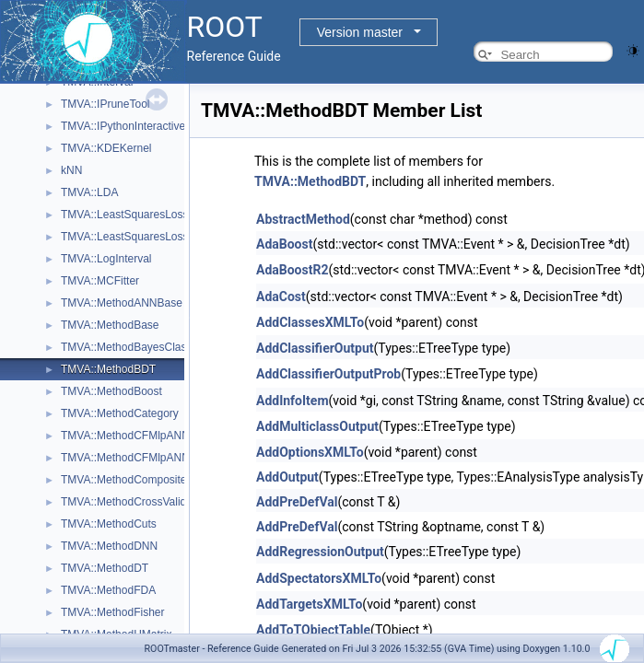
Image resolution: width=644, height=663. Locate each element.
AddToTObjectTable (313, 630)
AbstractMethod (303, 219)
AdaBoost (284, 244)
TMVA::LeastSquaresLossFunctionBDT (157, 237)
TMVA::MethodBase (110, 325)
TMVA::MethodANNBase (122, 303)
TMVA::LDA (89, 192)
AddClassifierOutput (315, 348)
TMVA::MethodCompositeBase (136, 480)
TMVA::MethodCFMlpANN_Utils (139, 458)
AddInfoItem (293, 401)
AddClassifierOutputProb (328, 374)
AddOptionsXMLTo (310, 452)
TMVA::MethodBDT (108, 369)
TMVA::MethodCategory (120, 413)
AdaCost (281, 297)
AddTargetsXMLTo (309, 604)
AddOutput (287, 477)
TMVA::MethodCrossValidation (135, 502)
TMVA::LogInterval (106, 259)
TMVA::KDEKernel (106, 148)
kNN (71, 170)
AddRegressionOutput (320, 552)
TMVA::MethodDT (105, 568)
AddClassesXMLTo (310, 322)
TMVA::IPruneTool (105, 104)
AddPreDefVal (297, 502)
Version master (360, 32)
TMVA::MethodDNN (109, 546)
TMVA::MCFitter (100, 281)
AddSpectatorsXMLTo (319, 578)
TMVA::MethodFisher (112, 612)
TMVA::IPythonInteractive (123, 126)
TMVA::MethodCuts (109, 524)
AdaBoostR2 (292, 270)
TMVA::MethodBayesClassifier (135, 347)
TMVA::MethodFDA (108, 590)
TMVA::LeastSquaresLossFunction (146, 215)
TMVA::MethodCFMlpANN (125, 436)
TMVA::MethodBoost (111, 391)
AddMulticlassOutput (317, 426)
